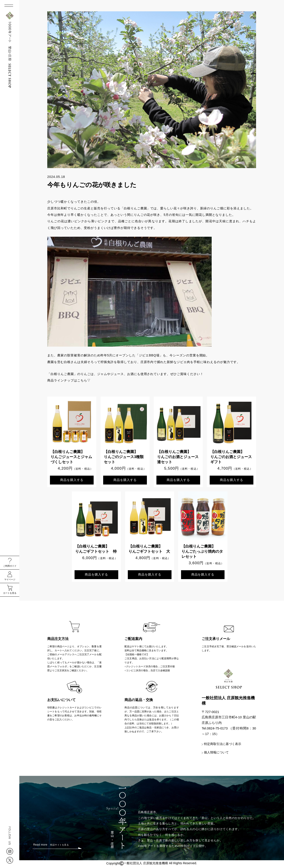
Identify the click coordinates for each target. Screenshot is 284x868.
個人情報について (216, 754)
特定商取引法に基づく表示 (223, 745)
